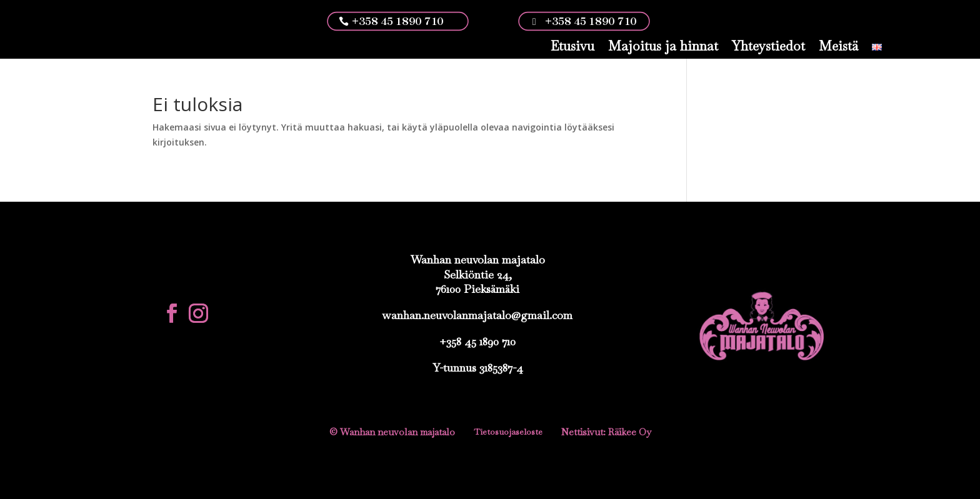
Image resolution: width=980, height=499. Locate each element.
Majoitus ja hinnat (663, 46)
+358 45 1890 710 (397, 21)
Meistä (838, 46)
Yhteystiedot (768, 46)
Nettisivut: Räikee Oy (606, 432)
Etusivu (572, 46)
